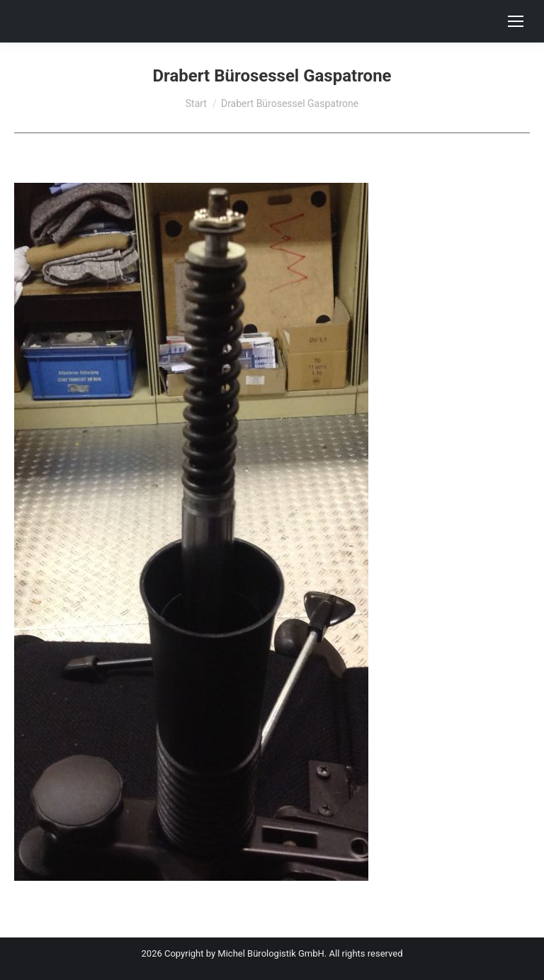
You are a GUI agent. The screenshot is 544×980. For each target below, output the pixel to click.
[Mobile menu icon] (516, 21)
